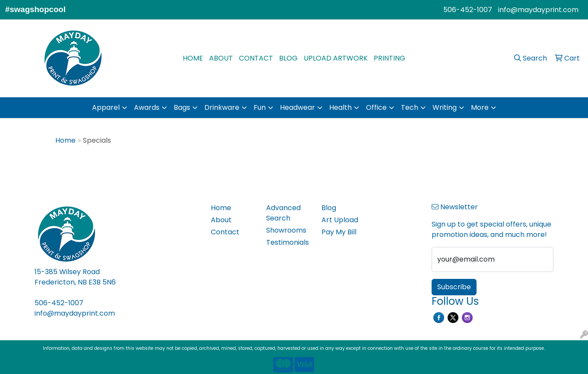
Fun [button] (260, 107)
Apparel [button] (106, 107)
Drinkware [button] (222, 107)
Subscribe (454, 287)
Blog (329, 208)
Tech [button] (410, 107)
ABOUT (221, 58)
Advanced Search (283, 213)
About (221, 220)
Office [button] (376, 107)
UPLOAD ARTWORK (336, 58)
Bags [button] (182, 107)
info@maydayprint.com (538, 10)
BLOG (288, 58)
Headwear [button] (297, 107)
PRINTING (389, 58)
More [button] (480, 107)
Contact (225, 232)
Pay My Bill (339, 232)
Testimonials (288, 242)
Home (65, 140)
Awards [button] (147, 107)
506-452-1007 (468, 10)
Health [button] (340, 107)
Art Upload (340, 220)
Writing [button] (445, 107)
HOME (193, 58)
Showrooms (286, 230)
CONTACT (256, 58)
